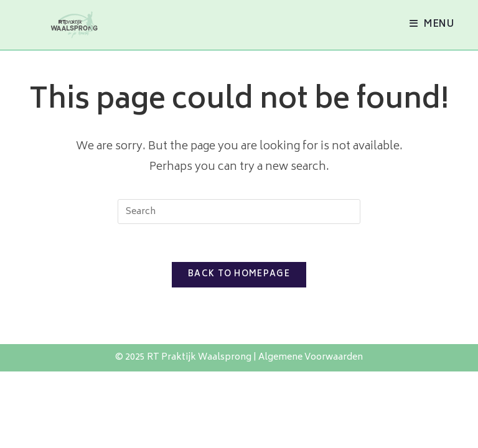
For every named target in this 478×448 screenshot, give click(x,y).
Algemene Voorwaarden (311, 357)
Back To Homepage (239, 275)
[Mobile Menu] (432, 25)
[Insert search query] (239, 212)
